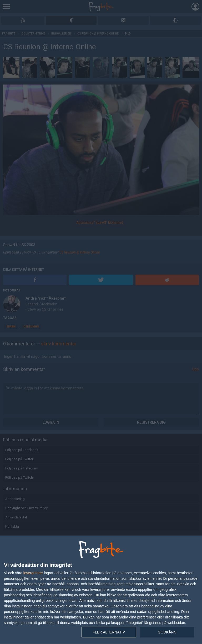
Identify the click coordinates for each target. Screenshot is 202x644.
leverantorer (33, 573)
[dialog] (101, 590)
